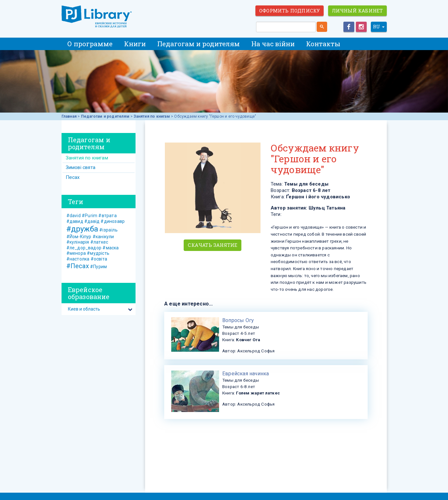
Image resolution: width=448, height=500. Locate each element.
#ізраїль (108, 230)
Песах (73, 177)
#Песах (78, 266)
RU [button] (379, 27)
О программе (90, 44)
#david (73, 216)
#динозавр (113, 221)
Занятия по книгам (152, 116)
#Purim (89, 216)
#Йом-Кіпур (79, 237)
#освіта (99, 259)
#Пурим (98, 267)
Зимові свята (81, 167)
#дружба (82, 229)
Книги (135, 44)
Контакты (323, 44)
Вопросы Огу (238, 320)
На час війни (273, 44)
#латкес (99, 242)
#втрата (107, 216)
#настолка (78, 259)
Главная (69, 116)
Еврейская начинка (246, 374)
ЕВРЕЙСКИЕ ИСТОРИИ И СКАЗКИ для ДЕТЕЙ (97, 17)
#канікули (103, 237)
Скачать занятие (213, 245)
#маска (110, 248)
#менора (76, 253)
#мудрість (98, 253)
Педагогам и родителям (198, 44)
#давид (75, 221)
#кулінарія (78, 242)
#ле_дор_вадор (84, 248)
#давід (92, 221)
